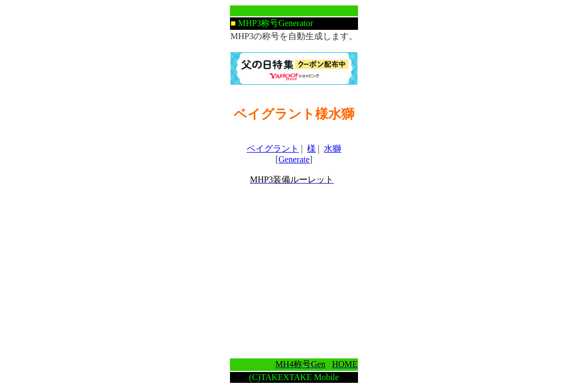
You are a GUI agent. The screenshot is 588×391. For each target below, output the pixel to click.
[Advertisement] (294, 272)
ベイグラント (273, 149)
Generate (294, 159)
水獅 (333, 149)
